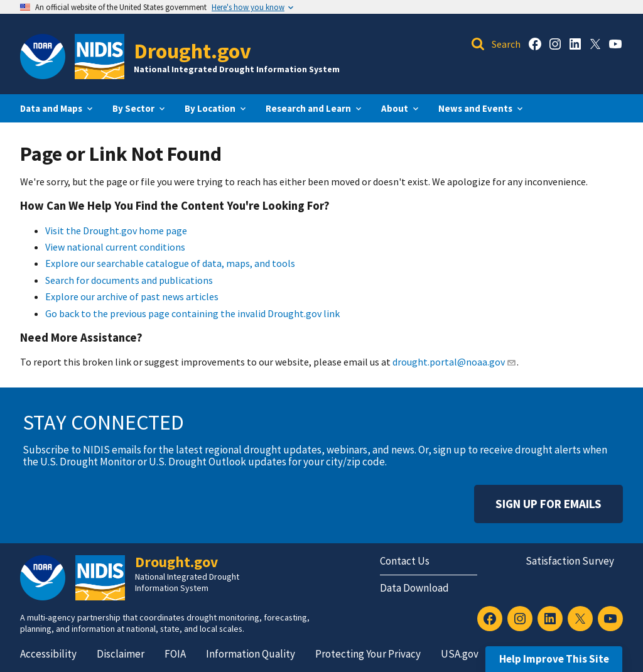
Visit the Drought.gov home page (116, 230)
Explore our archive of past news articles (132, 296)
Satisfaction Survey (570, 561)
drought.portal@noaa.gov (454, 362)
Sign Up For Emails (548, 504)
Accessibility (48, 654)
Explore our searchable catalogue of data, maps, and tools (170, 263)
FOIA (175, 654)
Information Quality (251, 654)
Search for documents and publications (129, 280)
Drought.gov (192, 51)
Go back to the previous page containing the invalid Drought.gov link (192, 313)
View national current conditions (115, 247)
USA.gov (460, 654)
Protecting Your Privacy (368, 654)
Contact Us (405, 561)
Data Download (414, 588)
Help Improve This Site (554, 659)
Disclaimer (121, 654)
